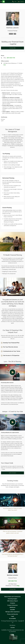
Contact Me (13, 48)
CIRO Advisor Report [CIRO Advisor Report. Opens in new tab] (12, 601)
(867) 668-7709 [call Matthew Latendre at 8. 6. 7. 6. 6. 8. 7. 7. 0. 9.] (12, 581)
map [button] (4, 65)
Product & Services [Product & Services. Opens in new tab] (13, 605)
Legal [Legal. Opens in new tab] (12, 616)
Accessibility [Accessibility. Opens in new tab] (12, 619)
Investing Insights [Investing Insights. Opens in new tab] (13, 599)
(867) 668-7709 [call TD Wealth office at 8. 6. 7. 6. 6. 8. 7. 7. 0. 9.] (11, 58)
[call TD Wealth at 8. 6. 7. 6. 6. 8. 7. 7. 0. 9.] (15, 2)
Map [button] (18, 586)
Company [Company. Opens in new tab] (13, 603)
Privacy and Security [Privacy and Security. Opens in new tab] (13, 614)
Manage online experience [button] (13, 612)
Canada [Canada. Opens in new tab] (13, 628)
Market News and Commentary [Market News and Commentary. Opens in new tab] (13, 597)
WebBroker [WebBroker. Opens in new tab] (13, 607)
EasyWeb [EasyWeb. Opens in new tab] (12, 610)
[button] (10, 343)
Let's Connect (13, 473)
